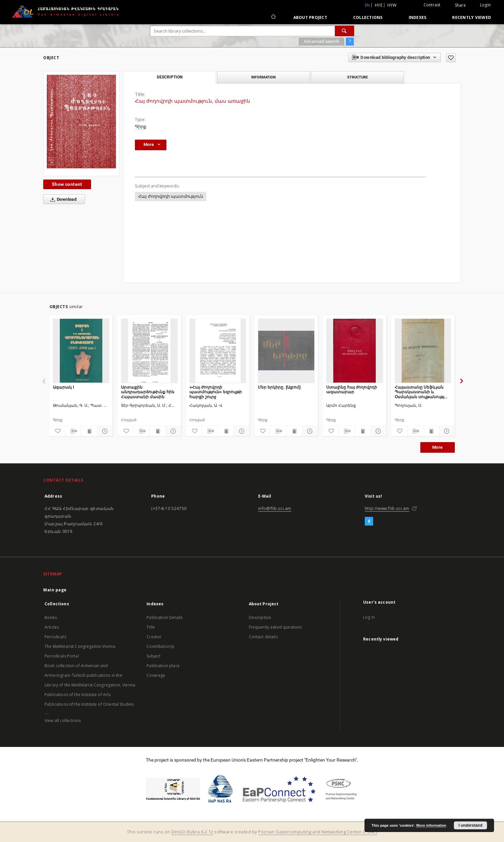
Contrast (432, 5)
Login (485, 5)
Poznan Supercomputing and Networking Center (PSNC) (318, 832)
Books (51, 617)
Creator (154, 637)
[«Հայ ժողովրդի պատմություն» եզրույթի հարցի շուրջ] (218, 351)
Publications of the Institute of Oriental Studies (89, 704)
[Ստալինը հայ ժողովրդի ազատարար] (355, 351)
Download (62, 199)
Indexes (418, 17)
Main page (55, 590)
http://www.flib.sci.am (387, 508)
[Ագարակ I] (81, 351)
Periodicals (55, 637)
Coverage (156, 675)
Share (460, 5)
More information (431, 825)
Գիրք (141, 126)
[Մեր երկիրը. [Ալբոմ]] (286, 351)
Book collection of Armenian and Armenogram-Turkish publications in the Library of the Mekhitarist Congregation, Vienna (90, 675)
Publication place (163, 666)
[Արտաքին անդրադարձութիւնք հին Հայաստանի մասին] (149, 351)
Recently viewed (472, 17)
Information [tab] (263, 77)
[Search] (345, 31)
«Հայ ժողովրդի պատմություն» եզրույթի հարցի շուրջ (216, 392)
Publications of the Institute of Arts (78, 695)
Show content (67, 184)
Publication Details (164, 617)
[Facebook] (369, 522)
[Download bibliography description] (73, 431)
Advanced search (321, 41)
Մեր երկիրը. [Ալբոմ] (279, 387)
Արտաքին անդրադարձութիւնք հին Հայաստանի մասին (148, 392)
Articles (52, 627)
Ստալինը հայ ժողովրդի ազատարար (352, 389)
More (438, 447)
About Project (310, 17)
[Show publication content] (89, 431)
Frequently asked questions (275, 627)
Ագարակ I (63, 387)
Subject (153, 656)
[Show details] (104, 431)
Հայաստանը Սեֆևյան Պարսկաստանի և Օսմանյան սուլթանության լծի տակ (423, 392)
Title (151, 627)
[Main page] (273, 17)
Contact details (263, 637)
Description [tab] (170, 77)
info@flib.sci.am (275, 508)
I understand (470, 825)
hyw (392, 5)
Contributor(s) (160, 646)
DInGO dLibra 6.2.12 (192, 832)
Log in (369, 617)
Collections (368, 17)
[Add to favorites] (451, 58)
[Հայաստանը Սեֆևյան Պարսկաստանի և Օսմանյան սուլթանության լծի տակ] (423, 351)
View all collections (63, 721)
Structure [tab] (357, 77)
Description (260, 617)
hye (379, 5)
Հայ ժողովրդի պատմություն (171, 196)
